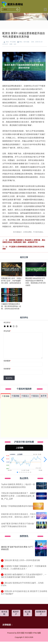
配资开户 (16, 613)
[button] (3, 459)
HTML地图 (37, 633)
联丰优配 (4, 613)
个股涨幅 (6, 396)
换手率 (44, 396)
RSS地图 (28, 633)
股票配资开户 (41, 613)
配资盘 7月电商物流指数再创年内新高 (17, 506)
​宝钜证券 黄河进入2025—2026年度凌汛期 (22, 560)
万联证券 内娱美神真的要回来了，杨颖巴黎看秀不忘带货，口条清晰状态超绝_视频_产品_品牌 (18, 496)
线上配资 (28, 613)
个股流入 (25, 396)
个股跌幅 (15, 396)
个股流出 (35, 396)
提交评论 (9, 378)
